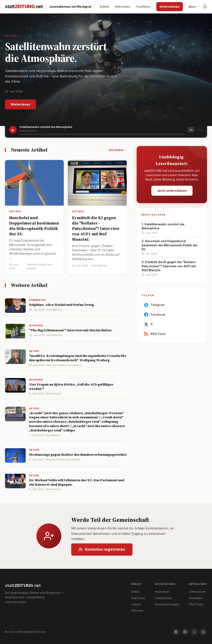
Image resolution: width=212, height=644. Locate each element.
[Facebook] (185, 632)
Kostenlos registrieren (102, 552)
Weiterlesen (20, 104)
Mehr (194, 7)
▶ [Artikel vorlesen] (13, 130)
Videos (136, 604)
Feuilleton (143, 7)
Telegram (154, 307)
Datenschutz (164, 598)
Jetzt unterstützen (172, 193)
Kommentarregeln (167, 604)
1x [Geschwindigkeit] (191, 130)
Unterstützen (170, 7)
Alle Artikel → (118, 150)
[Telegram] (176, 632)
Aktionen (137, 610)
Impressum (162, 592)
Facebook (155, 317)
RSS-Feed (155, 336)
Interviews (123, 7)
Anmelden (196, 598)
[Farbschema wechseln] (205, 7)
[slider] (102, 134)
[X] (194, 632)
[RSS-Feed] (203, 632)
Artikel (104, 7)
